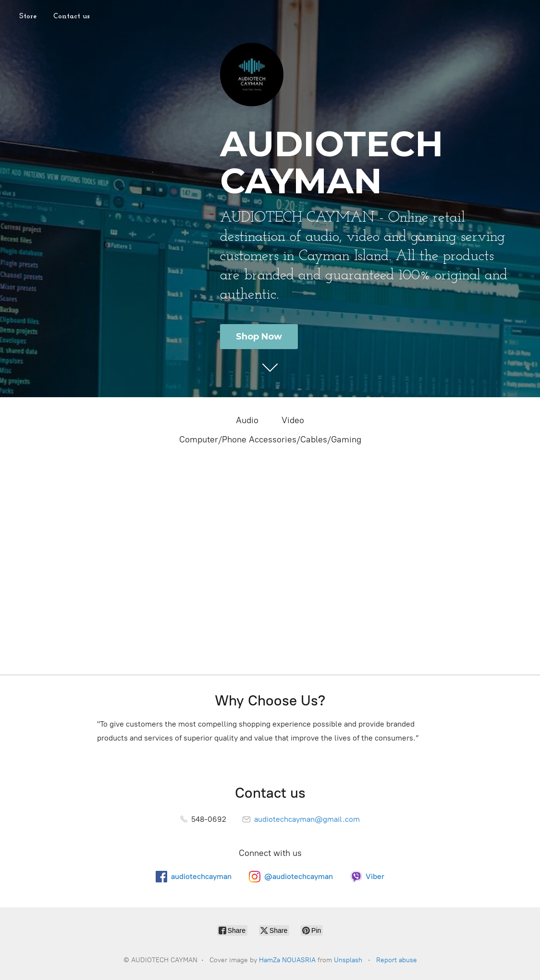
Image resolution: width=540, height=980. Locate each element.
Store (28, 16)
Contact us (72, 16)
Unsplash (348, 960)
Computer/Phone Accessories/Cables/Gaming (270, 440)
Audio (247, 420)
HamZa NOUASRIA (287, 960)
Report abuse (397, 960)
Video (293, 420)
